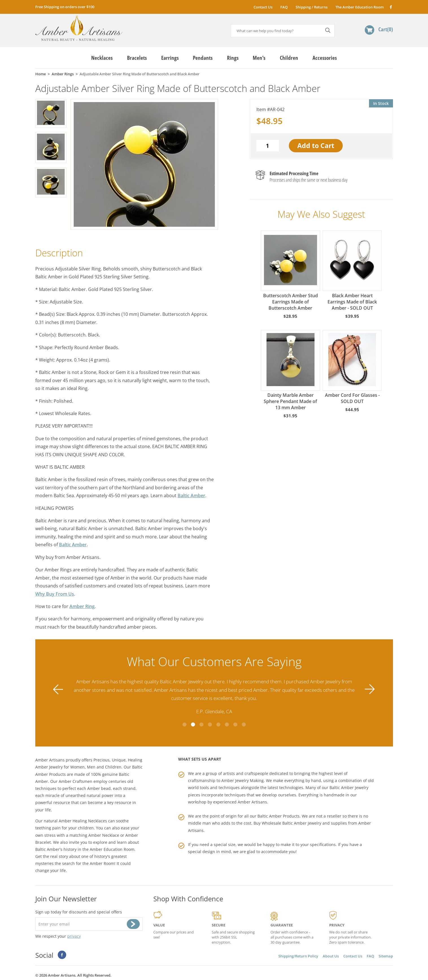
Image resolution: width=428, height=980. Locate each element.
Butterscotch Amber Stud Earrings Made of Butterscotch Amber (291, 271)
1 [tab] (184, 724)
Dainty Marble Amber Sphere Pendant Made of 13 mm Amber (291, 370)
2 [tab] (193, 724)
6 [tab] (227, 724)
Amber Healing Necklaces (83, 820)
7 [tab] (235, 724)
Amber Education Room (112, 848)
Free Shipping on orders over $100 (65, 7)
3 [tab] (201, 724)
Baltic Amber (191, 495)
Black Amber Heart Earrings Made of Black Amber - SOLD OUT (352, 271)
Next (370, 689)
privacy (74, 935)
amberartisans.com (79, 28)
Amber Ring (82, 606)
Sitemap (386, 955)
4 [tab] (210, 724)
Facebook (391, 7)
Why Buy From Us (55, 594)
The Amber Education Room (360, 7)
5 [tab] (218, 724)
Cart (386, 29)
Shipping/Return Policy (298, 955)
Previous (58, 689)
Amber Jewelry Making (243, 780)
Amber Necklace (104, 834)
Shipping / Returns (312, 7)
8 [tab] (244, 724)
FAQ (284, 7)
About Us (331, 955)
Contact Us (263, 7)
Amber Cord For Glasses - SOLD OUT (352, 367)
